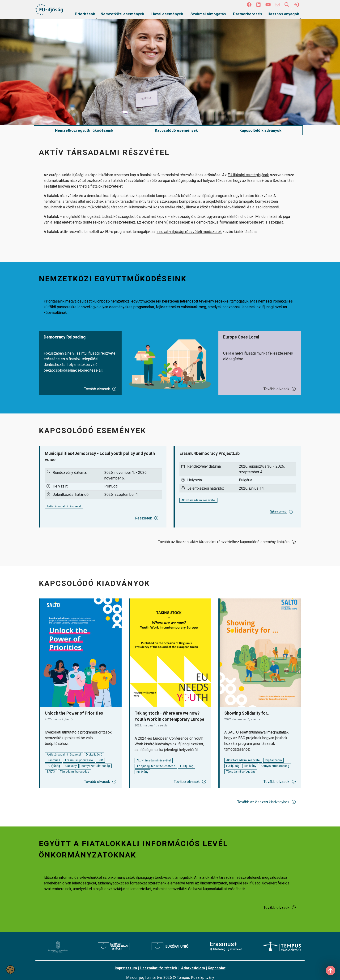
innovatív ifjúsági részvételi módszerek (189, 232)
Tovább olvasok (100, 389)
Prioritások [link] (85, 14)
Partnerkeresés (248, 14)
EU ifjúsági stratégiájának (248, 175)
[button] (249, 5)
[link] (296, 5)
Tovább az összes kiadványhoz (267, 802)
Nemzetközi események (122, 14)
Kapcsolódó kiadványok (260, 130)
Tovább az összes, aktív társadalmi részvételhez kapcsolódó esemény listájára (227, 542)
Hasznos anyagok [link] (283, 14)
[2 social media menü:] (259, 5)
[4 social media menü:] (277, 5)
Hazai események (167, 14)
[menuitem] (85, 14)
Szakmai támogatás (208, 14)
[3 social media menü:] (268, 5)
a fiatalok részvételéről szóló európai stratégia (147, 181)
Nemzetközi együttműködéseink (84, 130)
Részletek (147, 518)
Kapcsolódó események (176, 130)
